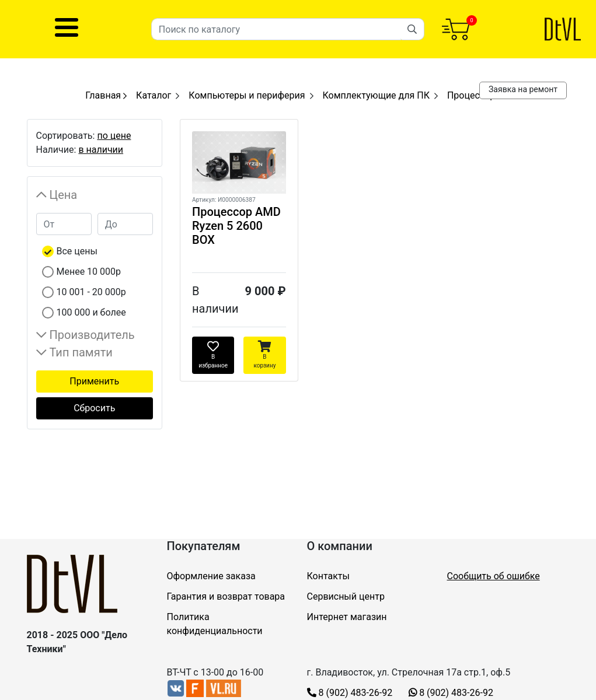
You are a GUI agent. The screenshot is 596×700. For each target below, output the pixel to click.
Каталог (154, 95)
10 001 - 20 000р (91, 292)
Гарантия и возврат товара (226, 596)
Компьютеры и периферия (247, 95)
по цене (114, 136)
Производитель (92, 335)
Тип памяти (81, 352)
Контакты (328, 576)
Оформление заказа (211, 576)
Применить (94, 381)
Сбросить (94, 408)
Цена (64, 195)
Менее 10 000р (89, 272)
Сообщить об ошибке (494, 576)
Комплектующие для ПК (376, 95)
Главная (106, 95)
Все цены (77, 251)
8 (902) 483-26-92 (350, 693)
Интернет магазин (347, 617)
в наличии (101, 150)
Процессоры (475, 95)
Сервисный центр (346, 596)
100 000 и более (91, 312)
